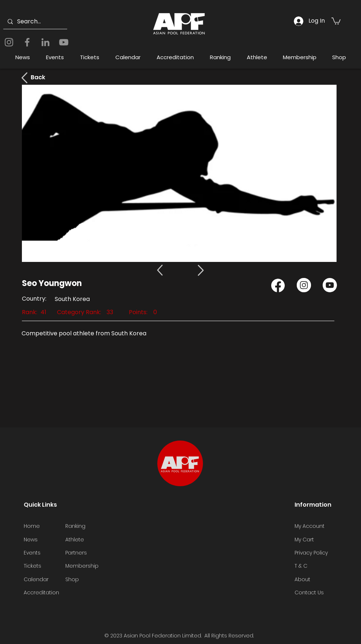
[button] (336, 21)
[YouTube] (64, 42)
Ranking (75, 526)
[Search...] (34, 22)
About (302, 579)
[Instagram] (9, 42)
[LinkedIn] (45, 42)
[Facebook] (27, 42)
